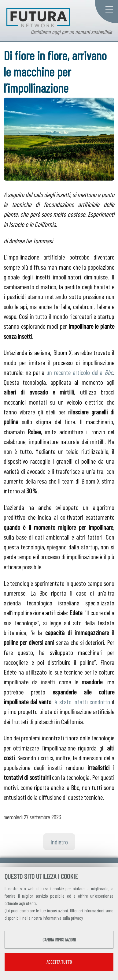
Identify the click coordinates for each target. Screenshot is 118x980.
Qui (7, 911)
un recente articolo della (80, 372)
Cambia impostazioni (59, 940)
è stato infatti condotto (82, 701)
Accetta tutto (59, 962)
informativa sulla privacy (63, 918)
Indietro (59, 842)
